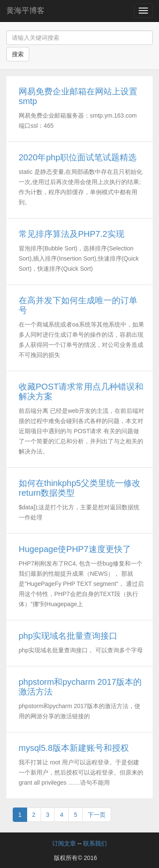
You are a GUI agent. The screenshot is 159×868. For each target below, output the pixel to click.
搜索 (18, 54)
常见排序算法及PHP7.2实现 (71, 234)
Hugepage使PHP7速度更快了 (75, 549)
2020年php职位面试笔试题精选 (78, 157)
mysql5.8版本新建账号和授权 (74, 748)
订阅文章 (64, 843)
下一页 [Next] (97, 815)
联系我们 (95, 843)
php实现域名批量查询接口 (68, 636)
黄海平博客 (25, 11)
